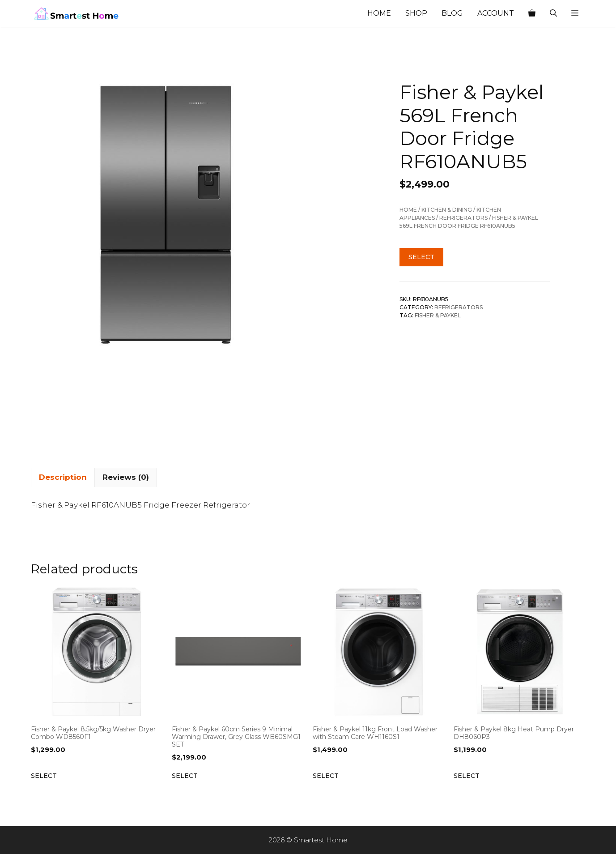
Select (421, 257)
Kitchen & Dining (447, 210)
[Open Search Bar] (553, 13)
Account (496, 13)
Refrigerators (463, 218)
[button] (575, 13)
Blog (452, 13)
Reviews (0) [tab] (126, 477)
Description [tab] (63, 477)
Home (379, 13)
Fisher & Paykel (438, 315)
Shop (416, 13)
